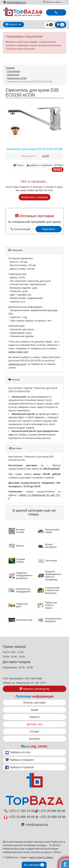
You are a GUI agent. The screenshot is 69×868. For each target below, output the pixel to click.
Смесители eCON (17, 78)
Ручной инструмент (51, 546)
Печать (19, 165)
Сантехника (13, 71)
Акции (34, 710)
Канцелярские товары (52, 531)
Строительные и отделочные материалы (52, 590)
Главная (10, 68)
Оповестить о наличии (34, 197)
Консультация (21, 229)
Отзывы (34, 731)
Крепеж (20, 546)
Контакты (34, 739)
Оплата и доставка (34, 703)
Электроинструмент (24, 620)
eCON (46, 156)
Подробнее (48, 229)
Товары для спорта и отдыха (51, 605)
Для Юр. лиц (34, 724)
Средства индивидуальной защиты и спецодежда (53, 576)
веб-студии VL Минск (42, 857)
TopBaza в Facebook (19, 767)
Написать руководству (34, 689)
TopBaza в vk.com (18, 753)
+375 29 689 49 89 (50, 811)
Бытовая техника (20, 531)
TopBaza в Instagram (20, 760)
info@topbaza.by (15, 2)
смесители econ (17, 364)
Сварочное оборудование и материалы (24, 576)
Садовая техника (21, 561)
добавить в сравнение (39, 165)
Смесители (13, 75)
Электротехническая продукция (53, 620)
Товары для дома (22, 605)
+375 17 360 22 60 (20, 811)
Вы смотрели (34, 865)
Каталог (12, 24)
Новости (34, 717)
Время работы (54, 2)
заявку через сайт (18, 352)
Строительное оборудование (23, 590)
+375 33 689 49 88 (19, 817)
